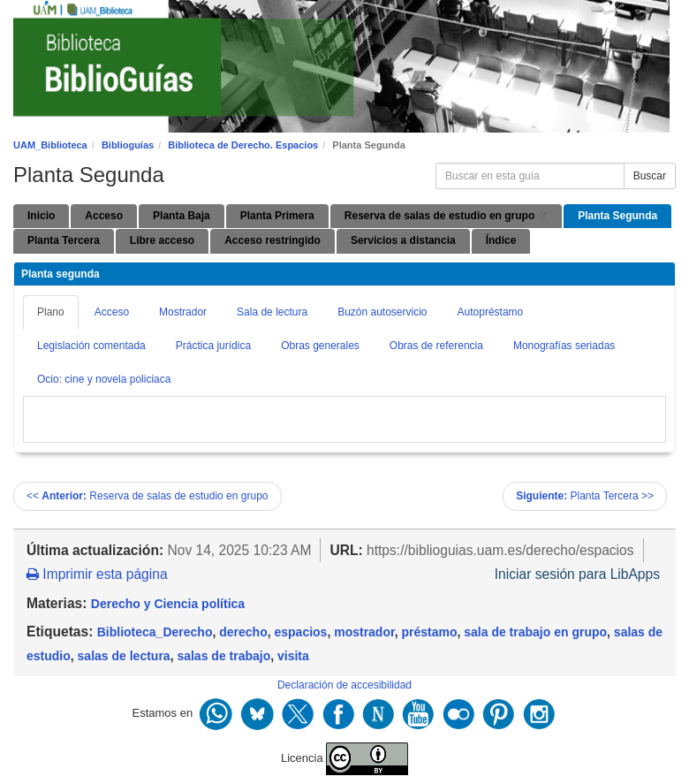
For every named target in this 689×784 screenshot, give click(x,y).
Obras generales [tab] (320, 346)
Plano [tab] (51, 312)
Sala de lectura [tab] (272, 312)
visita (293, 656)
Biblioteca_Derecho (155, 632)
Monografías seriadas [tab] (564, 346)
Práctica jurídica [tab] (213, 346)
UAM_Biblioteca (50, 145)
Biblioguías (128, 145)
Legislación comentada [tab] (91, 346)
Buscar (650, 176)
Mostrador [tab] (183, 312)
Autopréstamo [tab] (491, 312)
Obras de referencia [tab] (436, 346)
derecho (243, 632)
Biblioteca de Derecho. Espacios (243, 145)
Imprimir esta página (97, 574)
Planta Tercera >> (585, 496)
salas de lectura (124, 656)
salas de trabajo (223, 656)
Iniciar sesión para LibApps (577, 574)
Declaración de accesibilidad (344, 685)
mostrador (364, 632)
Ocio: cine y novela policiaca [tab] (104, 379)
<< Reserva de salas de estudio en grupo (148, 496)
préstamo (429, 632)
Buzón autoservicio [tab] (382, 312)
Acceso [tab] (112, 312)
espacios (300, 632)
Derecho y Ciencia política (168, 604)
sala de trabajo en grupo (535, 632)
